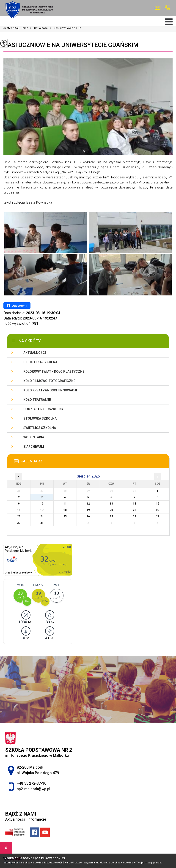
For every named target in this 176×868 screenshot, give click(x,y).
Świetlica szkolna (40, 428)
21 (135, 510)
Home (24, 28)
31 (42, 523)
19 (88, 510)
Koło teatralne (37, 400)
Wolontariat (35, 437)
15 (158, 504)
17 (42, 510)
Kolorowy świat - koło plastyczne (54, 371)
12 (88, 504)
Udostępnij (17, 306)
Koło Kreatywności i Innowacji (50, 390)
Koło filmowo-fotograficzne (49, 381)
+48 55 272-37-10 (168, 8)
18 (65, 510)
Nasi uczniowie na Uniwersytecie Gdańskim (71, 45)
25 (65, 516)
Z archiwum (34, 447)
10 (42, 504)
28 (135, 516)
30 (19, 523)
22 (158, 510)
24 (42, 516)
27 (111, 516)
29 (158, 516)
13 (111, 504)
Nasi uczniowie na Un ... (66, 28)
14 (135, 504)
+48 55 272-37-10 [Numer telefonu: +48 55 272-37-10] (32, 783)
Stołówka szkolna (40, 418)
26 (88, 516)
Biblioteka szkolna (40, 362)
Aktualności (38, 28)
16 (19, 510)
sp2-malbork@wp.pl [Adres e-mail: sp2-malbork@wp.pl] (33, 789)
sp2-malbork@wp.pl (158, 8)
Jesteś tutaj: (12, 28)
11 (65, 504)
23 (19, 516)
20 (111, 510)
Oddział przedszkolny (43, 409)
